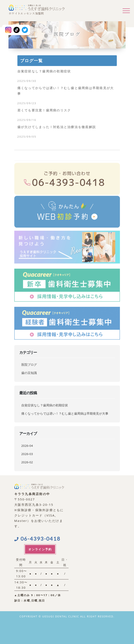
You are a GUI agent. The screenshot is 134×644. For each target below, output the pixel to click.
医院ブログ (29, 364)
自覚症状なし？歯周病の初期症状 (45, 405)
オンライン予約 (40, 549)
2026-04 (27, 446)
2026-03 (27, 454)
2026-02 (27, 462)
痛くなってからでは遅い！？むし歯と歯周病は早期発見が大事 (65, 413)
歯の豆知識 (29, 373)
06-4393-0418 (37, 539)
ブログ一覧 (31, 61)
